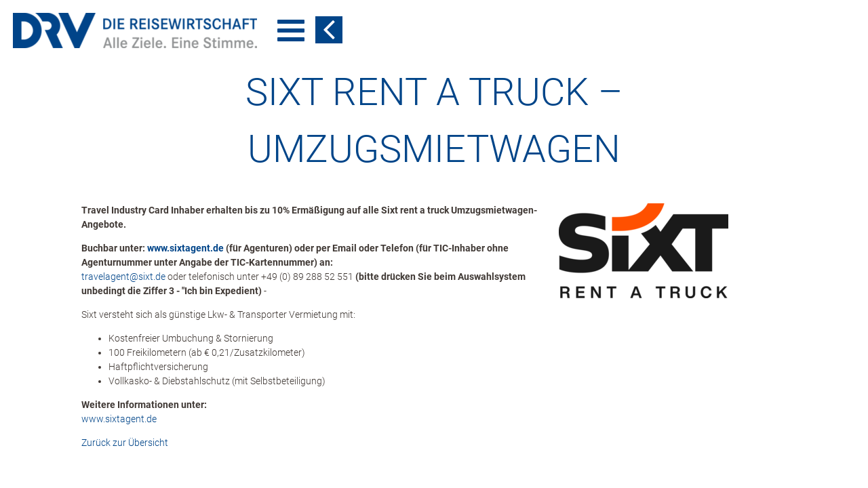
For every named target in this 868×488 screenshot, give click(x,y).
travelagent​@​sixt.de (123, 277)
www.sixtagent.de (185, 248)
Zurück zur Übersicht (125, 443)
